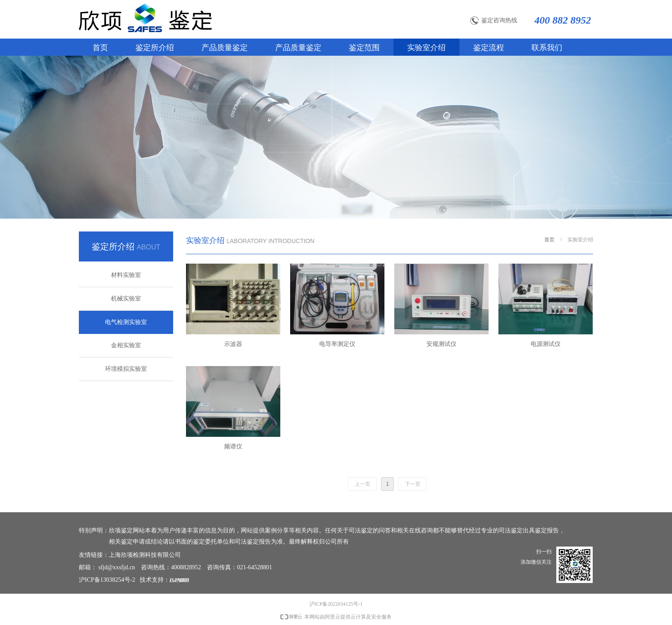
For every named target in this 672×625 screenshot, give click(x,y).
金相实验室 (126, 345)
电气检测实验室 (126, 322)
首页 (549, 240)
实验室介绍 (580, 240)
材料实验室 (126, 275)
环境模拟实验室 (126, 369)
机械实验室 (126, 299)
